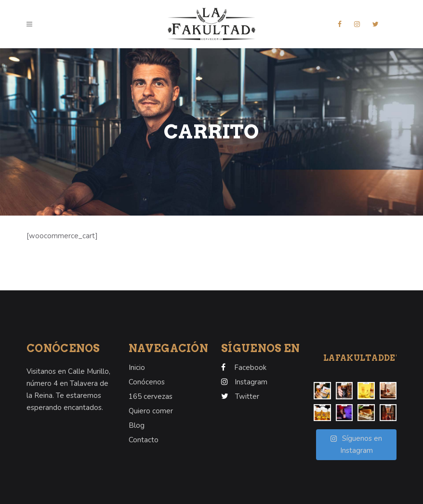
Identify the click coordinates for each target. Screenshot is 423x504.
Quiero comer (151, 411)
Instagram (251, 382)
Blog (137, 425)
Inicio (137, 368)
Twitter (247, 396)
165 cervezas (151, 396)
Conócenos (147, 382)
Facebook (250, 368)
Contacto (144, 440)
